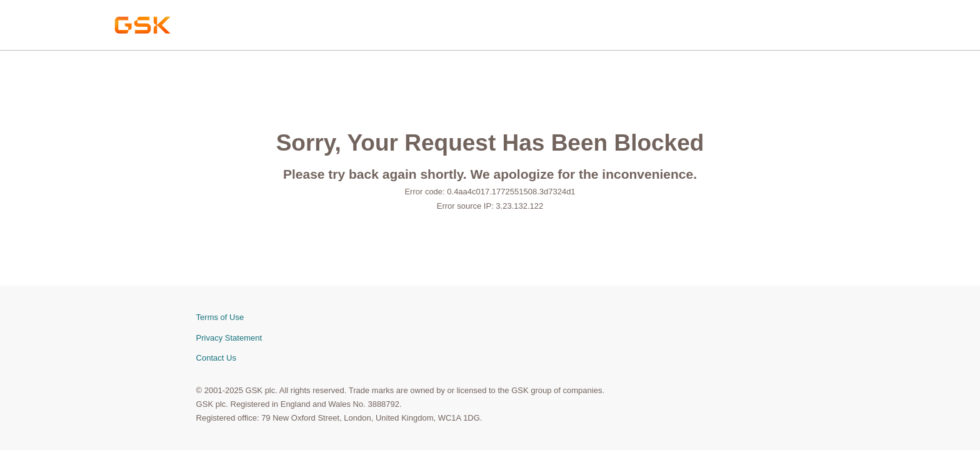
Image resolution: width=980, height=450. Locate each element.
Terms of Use (220, 317)
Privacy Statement (229, 338)
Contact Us (216, 358)
